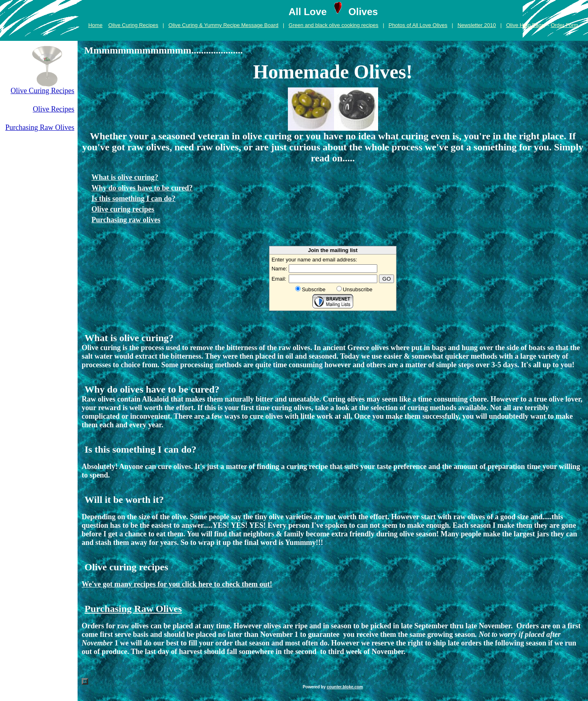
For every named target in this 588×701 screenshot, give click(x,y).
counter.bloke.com (345, 687)
